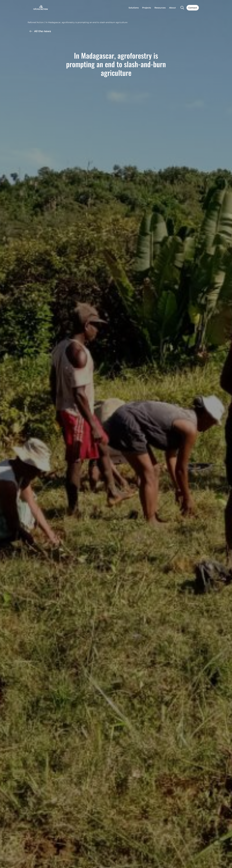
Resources (160, 8)
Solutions (134, 8)
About (172, 8)
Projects (147, 8)
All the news (40, 31)
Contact (193, 8)
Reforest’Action (36, 22)
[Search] (182, 8)
